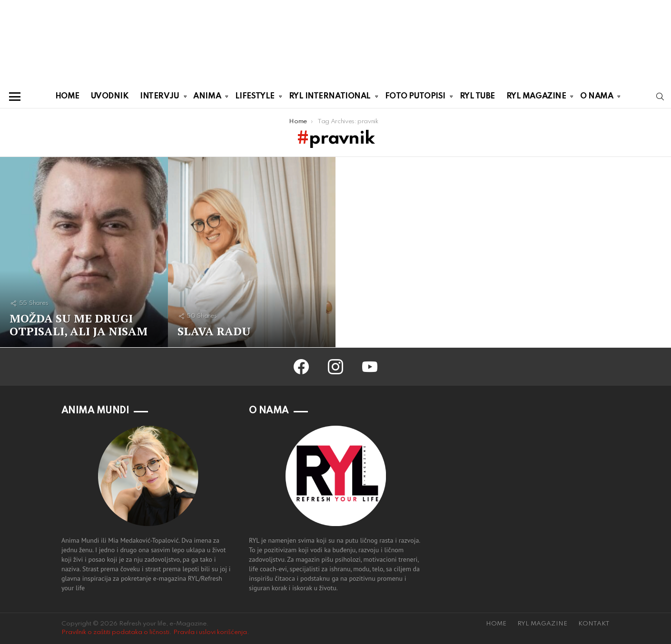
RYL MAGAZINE (536, 98)
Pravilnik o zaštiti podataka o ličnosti (115, 632)
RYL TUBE (477, 96)
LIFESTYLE (255, 98)
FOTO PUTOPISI (415, 98)
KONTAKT (594, 624)
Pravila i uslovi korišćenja (210, 632)
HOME (67, 96)
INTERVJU (159, 98)
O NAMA (597, 98)
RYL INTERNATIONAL (330, 98)
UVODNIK (110, 96)
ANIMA (207, 98)
